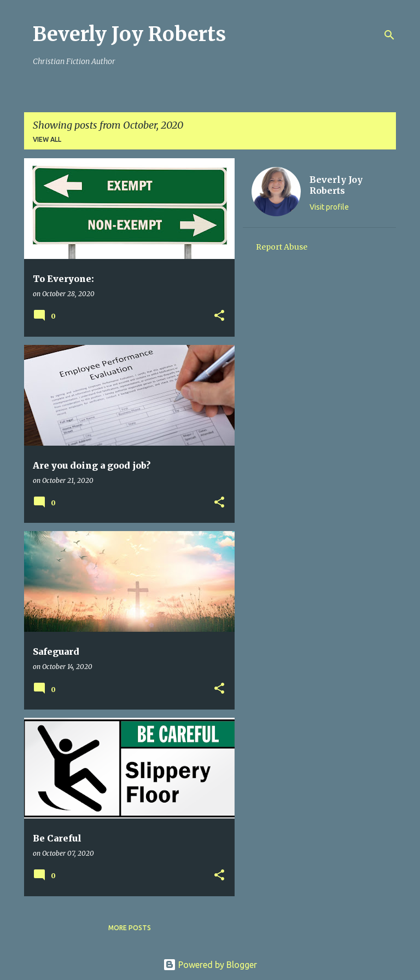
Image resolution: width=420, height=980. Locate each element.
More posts (130, 928)
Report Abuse (282, 247)
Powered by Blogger (210, 965)
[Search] (389, 35)
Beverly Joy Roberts (129, 34)
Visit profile (329, 207)
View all (47, 139)
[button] (219, 316)
